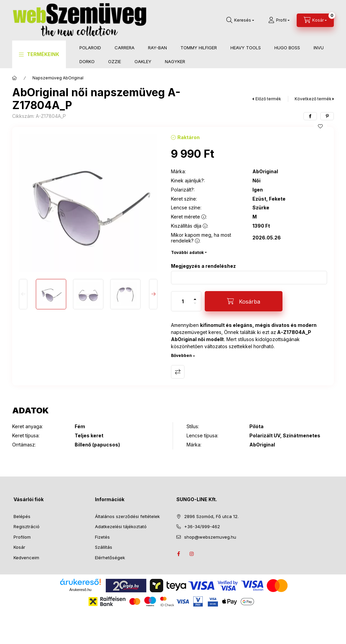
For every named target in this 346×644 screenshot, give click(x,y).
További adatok (187, 252)
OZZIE (115, 61)
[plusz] (195, 296)
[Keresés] (240, 20)
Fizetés (102, 537)
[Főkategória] (15, 78)
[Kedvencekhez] (320, 126)
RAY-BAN (157, 48)
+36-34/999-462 (202, 526)
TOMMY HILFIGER (199, 48)
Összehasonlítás (178, 372)
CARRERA (125, 48)
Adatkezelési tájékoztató (121, 526)
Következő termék (313, 99)
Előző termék (268, 99)
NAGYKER (175, 61)
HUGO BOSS (287, 48)
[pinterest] (327, 116)
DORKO (87, 61)
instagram (192, 554)
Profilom (22, 537)
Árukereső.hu (80, 590)
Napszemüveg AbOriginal (58, 78)
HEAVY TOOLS (246, 48)
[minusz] (195, 306)
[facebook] (310, 116)
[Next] (153, 294)
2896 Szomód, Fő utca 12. (211, 516)
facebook (178, 554)
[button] (39, 54)
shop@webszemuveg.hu (210, 537)
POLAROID (90, 48)
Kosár (19, 547)
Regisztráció (27, 526)
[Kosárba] (244, 301)
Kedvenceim (26, 558)
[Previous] (23, 294)
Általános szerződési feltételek (127, 516)
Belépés (22, 516)
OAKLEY (143, 61)
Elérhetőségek (110, 558)
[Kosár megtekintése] (315, 20)
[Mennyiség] (183, 301)
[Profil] (279, 20)
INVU (319, 48)
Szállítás (104, 547)
